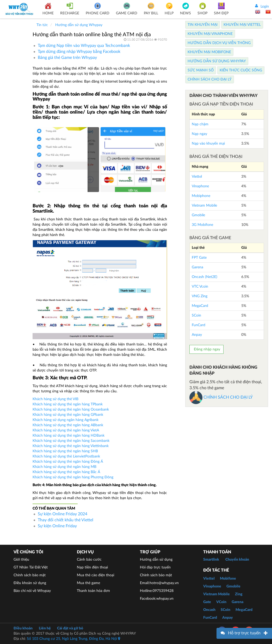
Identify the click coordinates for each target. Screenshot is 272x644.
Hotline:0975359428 (157, 591)
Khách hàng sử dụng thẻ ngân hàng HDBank (69, 436)
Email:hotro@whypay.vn (159, 583)
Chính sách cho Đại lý (210, 79)
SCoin (196, 315)
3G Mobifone (202, 225)
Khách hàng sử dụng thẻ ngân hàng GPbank (68, 415)
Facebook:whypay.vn (157, 599)
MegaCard (200, 306)
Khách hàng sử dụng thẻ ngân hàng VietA (66, 430)
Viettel (197, 177)
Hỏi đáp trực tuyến (155, 567)
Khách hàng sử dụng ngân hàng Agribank (66, 420)
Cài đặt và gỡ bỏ (70, 628)
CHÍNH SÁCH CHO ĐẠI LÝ (221, 397)
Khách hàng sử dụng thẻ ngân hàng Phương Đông (73, 477)
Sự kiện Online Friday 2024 (63, 514)
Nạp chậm (200, 124)
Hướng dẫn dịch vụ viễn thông (219, 43)
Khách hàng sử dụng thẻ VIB (55, 399)
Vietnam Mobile (204, 206)
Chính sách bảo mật (30, 575)
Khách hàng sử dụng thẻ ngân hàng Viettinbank (71, 446)
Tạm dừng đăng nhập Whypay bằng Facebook (79, 52)
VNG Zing (200, 296)
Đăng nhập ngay (206, 349)
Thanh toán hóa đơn (93, 591)
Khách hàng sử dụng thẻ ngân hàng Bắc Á (66, 472)
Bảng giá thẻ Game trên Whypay (67, 58)
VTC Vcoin (200, 287)
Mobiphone (201, 196)
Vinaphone (200, 186)
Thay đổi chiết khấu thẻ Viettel (66, 520)
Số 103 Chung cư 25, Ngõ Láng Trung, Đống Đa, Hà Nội (73, 639)
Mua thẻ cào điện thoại (95, 575)
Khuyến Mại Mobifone (209, 52)
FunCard (199, 325)
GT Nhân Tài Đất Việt (31, 567)
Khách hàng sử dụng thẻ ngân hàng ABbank (68, 425)
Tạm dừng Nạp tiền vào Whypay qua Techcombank (84, 46)
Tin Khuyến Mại (203, 25)
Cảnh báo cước (89, 560)
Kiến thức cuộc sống (241, 70)
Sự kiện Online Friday (57, 526)
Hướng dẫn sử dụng (156, 560)
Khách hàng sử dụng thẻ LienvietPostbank (66, 456)
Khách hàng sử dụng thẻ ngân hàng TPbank (68, 404)
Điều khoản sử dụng (30, 583)
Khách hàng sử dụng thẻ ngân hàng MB (64, 467)
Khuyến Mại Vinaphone (210, 34)
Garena (197, 267)
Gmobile (198, 215)
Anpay (197, 335)
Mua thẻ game (88, 583)
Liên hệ (45, 628)
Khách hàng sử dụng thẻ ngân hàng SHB (65, 451)
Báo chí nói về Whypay (32, 591)
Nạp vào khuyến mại (208, 144)
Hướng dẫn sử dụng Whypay (217, 61)
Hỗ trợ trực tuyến (244, 633)
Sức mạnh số (201, 70)
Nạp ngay (199, 134)
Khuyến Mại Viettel (242, 25)
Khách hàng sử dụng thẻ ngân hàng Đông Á (68, 462)
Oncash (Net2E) (205, 277)
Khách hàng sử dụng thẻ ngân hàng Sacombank (71, 441)
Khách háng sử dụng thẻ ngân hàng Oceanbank (71, 410)
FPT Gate (199, 258)
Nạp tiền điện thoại (92, 567)
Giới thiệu (21, 560)
